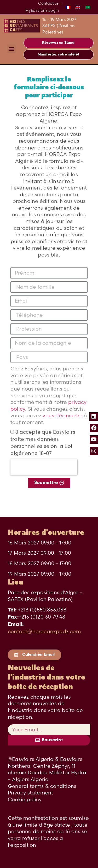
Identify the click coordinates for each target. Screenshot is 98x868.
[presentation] (44, 467)
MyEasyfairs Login (42, 10)
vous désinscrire (63, 415)
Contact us (48, 3)
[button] (11, 49)
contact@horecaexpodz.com (44, 631)
